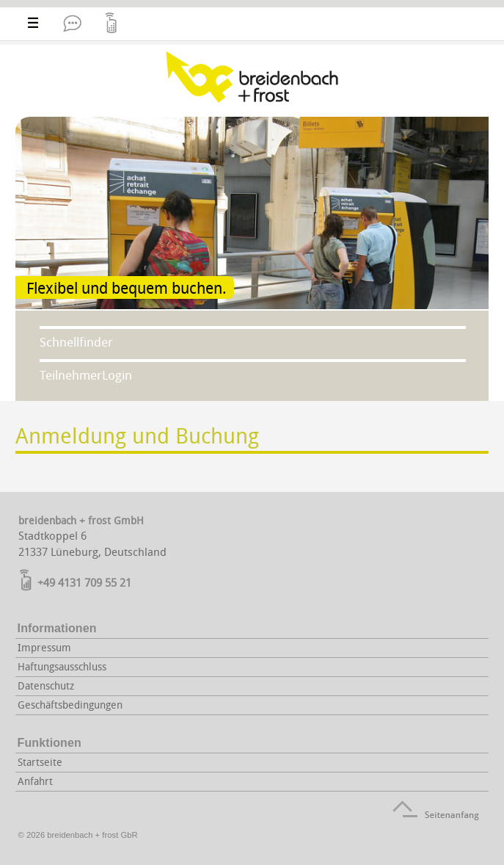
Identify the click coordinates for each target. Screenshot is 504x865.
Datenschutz (46, 686)
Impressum (44, 648)
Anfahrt (35, 781)
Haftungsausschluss (62, 667)
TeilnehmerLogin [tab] (86, 375)
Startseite (40, 762)
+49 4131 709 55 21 (85, 582)
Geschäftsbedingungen (70, 705)
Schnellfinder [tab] (76, 342)
